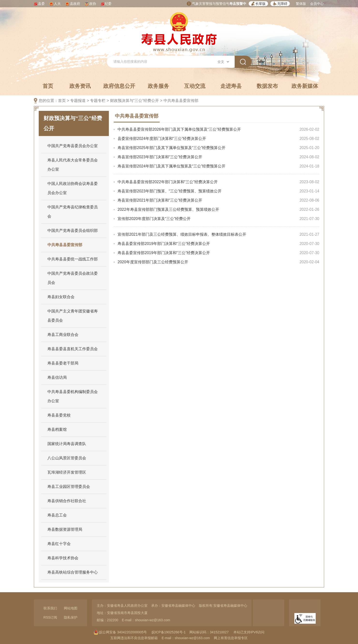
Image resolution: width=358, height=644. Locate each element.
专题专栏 (98, 101)
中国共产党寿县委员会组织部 (73, 231)
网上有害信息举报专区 (231, 638)
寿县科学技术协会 (63, 558)
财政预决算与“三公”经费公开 (135, 101)
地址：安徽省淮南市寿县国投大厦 (122, 613)
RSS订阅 (50, 617)
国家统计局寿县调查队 (67, 444)
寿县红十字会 (59, 544)
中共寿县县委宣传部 (181, 101)
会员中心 (317, 4)
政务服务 (158, 86)
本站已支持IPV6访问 (249, 632)
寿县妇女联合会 (61, 297)
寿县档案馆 (57, 429)
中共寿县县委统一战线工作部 (73, 259)
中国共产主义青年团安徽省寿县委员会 (73, 316)
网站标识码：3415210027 (209, 632)
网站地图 (71, 608)
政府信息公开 (119, 86)
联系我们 (50, 608)
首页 (48, 86)
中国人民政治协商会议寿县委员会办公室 (73, 188)
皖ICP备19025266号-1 (169, 632)
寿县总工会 (57, 515)
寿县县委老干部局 (63, 363)
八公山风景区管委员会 (67, 458)
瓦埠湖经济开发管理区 (67, 472)
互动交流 (195, 86)
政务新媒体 (305, 86)
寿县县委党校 (59, 415)
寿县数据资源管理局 (65, 529)
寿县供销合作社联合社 (67, 501)
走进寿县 (231, 86)
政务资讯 (80, 86)
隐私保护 (71, 617)
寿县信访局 (57, 377)
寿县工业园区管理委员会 (69, 487)
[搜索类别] (223, 62)
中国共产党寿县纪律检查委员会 (73, 212)
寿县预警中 (238, 4)
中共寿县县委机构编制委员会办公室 (73, 396)
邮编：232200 (108, 620)
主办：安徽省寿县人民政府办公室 (122, 606)
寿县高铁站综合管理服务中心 (73, 572)
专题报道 (78, 101)
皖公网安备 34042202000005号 (120, 632)
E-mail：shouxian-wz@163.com (146, 620)
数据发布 (267, 86)
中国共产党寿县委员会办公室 (73, 146)
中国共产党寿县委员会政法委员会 (73, 278)
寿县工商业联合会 (63, 335)
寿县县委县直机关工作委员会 (73, 349)
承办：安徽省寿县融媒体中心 (173, 606)
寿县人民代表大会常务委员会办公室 (73, 165)
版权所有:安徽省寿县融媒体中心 (223, 606)
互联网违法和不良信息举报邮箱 (134, 638)
